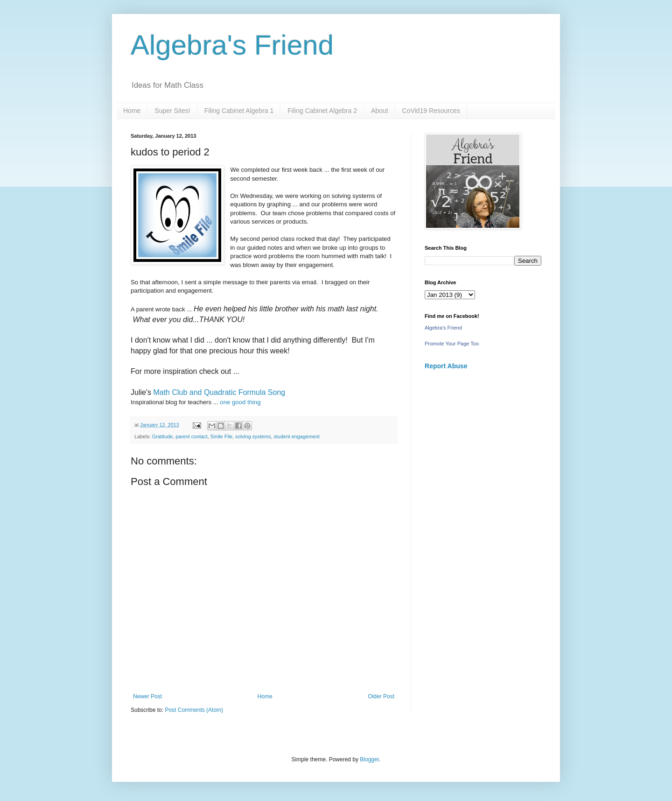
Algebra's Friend (232, 45)
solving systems (253, 436)
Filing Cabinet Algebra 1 (239, 111)
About (380, 111)
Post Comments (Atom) (194, 710)
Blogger (369, 759)
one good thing (240, 402)
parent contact (191, 436)
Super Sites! (172, 111)
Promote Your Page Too (452, 344)
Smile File (221, 436)
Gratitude (162, 436)
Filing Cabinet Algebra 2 (322, 111)
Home (132, 111)
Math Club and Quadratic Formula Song (219, 392)
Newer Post (147, 696)
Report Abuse (446, 366)
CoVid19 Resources (431, 111)
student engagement (296, 436)
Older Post (381, 696)
